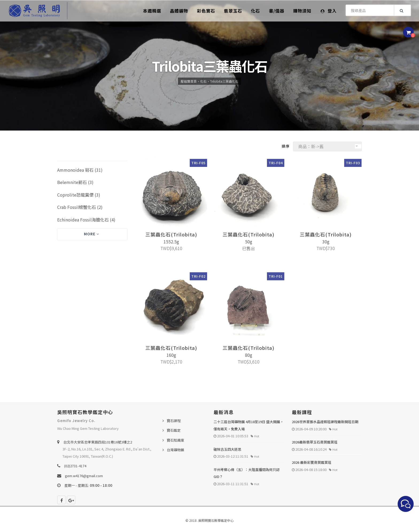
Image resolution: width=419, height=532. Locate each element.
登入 (329, 11)
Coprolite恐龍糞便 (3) (79, 195)
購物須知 (302, 11)
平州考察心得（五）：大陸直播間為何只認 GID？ (247, 473)
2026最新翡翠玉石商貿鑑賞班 (315, 442)
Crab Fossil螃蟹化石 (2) (80, 207)
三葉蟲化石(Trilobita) (171, 234)
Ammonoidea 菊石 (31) (80, 170)
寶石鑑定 (174, 430)
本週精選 (152, 11)
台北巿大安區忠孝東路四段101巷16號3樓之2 (98, 442)
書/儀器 (277, 11)
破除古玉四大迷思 (227, 449)
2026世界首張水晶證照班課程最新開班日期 (325, 422)
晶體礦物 (179, 11)
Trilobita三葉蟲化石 (224, 81)
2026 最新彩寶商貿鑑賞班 (312, 462)
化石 (255, 11)
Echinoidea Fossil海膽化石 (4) (86, 220)
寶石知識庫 (175, 440)
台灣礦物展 (175, 450)
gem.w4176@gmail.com (84, 476)
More (92, 234)
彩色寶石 (206, 11)
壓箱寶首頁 (189, 81)
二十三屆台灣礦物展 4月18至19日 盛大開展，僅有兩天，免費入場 (249, 425)
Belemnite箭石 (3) (75, 182)
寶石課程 (174, 421)
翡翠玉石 (233, 11)
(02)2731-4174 (75, 466)
